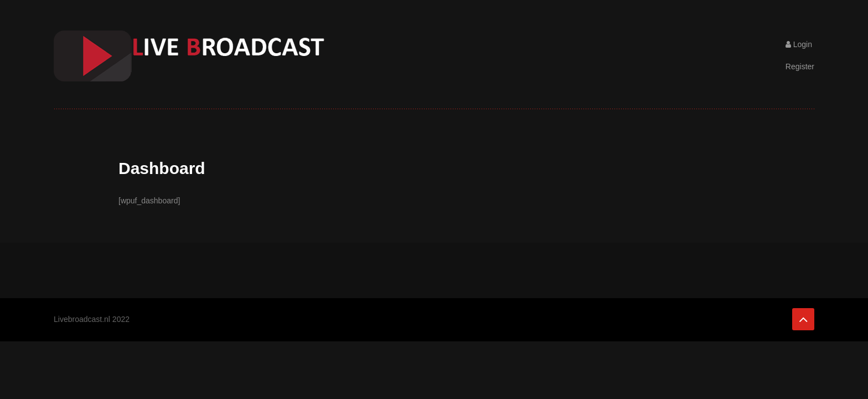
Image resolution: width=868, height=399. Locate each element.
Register (800, 66)
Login (799, 44)
